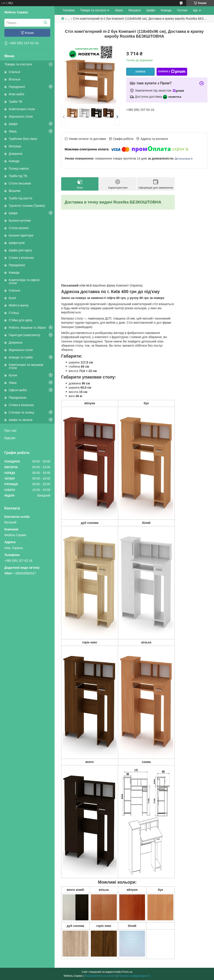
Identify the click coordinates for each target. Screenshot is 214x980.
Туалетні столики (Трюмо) (27, 206)
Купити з (172, 72)
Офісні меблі (18, 390)
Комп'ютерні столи (22, 109)
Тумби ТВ (16, 102)
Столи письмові (20, 183)
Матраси (135, 10)
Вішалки (15, 191)
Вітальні (15, 79)
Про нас (10, 430)
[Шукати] (45, 23)
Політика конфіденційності (134, 976)
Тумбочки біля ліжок (23, 139)
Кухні (12, 298)
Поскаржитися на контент (100, 976)
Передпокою (18, 398)
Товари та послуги (18, 64)
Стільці (14, 313)
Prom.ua (127, 972)
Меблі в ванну (19, 305)
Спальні (14, 72)
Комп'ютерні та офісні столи (24, 281)
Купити (140, 72)
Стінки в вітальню (21, 405)
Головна (69, 10)
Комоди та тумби (21, 357)
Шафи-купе (17, 243)
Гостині (182, 10)
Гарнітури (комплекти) (24, 335)
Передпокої (17, 87)
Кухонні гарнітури (21, 235)
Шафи (13, 124)
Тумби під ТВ (18, 176)
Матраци (15, 146)
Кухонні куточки (20, 221)
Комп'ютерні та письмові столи (26, 366)
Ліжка (13, 131)
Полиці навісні (19, 169)
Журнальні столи (21, 116)
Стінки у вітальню (21, 258)
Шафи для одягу (20, 250)
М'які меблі (16, 94)
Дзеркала (16, 154)
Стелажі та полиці (21, 412)
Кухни (13, 375)
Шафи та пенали (21, 420)
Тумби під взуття (21, 198)
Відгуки (10, 438)
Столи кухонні (19, 228)
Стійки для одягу (21, 320)
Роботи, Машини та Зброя (27, 328)
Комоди (14, 161)
